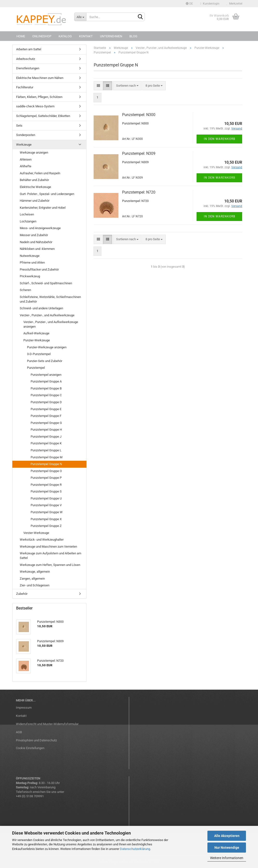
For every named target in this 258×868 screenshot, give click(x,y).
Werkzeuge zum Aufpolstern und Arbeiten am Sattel (50, 556)
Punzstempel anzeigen (46, 375)
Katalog (65, 36)
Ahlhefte (26, 166)
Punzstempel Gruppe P (46, 478)
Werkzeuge (24, 145)
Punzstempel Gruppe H (46, 430)
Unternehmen (111, 36)
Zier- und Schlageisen (35, 585)
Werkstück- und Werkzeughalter (42, 540)
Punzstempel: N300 (139, 115)
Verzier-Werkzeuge (36, 533)
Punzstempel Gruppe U (46, 498)
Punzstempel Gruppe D (46, 402)
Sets (19, 126)
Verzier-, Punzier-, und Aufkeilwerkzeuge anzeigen (51, 324)
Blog (133, 36)
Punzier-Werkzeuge (37, 340)
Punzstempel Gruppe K (46, 443)
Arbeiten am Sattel (29, 49)
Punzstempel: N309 (139, 153)
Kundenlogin (210, 4)
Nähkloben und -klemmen (37, 249)
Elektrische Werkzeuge (35, 187)
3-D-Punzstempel (39, 354)
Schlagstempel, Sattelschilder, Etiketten (43, 116)
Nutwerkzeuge (30, 256)
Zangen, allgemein (32, 579)
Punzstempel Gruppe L (46, 450)
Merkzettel (235, 4)
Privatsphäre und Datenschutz (36, 740)
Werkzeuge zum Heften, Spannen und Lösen (50, 565)
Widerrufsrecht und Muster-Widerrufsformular (47, 724)
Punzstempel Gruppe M (46, 457)
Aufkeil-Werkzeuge (36, 333)
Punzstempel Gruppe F (46, 416)
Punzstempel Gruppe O (46, 471)
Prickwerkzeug (30, 276)
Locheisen (27, 214)
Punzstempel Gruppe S (46, 491)
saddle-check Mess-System (35, 106)
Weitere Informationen (227, 858)
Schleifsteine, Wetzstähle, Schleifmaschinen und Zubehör (50, 299)
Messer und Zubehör (34, 235)
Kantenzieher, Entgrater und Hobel (43, 208)
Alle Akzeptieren (227, 836)
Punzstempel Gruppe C (46, 395)
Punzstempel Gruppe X (46, 519)
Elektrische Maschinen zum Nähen (40, 78)
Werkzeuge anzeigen (34, 152)
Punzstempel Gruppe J (46, 437)
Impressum (24, 708)
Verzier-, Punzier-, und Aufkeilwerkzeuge (47, 315)
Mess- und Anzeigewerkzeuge (40, 228)
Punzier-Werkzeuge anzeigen (47, 347)
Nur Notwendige (227, 848)
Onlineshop (42, 36)
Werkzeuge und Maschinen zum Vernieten (48, 547)
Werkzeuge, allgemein (35, 572)
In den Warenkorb (219, 139)
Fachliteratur (25, 87)
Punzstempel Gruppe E (46, 409)
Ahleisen (26, 159)
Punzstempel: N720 (139, 192)
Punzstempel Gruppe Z (46, 526)
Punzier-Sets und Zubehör (45, 361)
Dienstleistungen (28, 68)
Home (21, 36)
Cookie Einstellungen (30, 748)
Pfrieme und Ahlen (32, 262)
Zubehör (22, 594)
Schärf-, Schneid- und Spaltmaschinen (46, 283)
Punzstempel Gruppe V (46, 505)
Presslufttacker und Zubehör (39, 269)
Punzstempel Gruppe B (46, 388)
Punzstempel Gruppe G (46, 423)
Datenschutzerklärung (135, 849)
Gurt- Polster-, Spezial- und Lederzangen (47, 194)
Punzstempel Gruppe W (47, 512)
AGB (19, 732)
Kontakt (86, 36)
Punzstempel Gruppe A (46, 381)
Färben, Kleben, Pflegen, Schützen (39, 97)
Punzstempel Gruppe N (46, 464)
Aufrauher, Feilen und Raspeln (40, 173)
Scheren (25, 290)
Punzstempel (36, 368)
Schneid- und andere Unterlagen (41, 308)
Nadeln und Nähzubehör (36, 242)
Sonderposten (26, 135)
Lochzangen (28, 221)
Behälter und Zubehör (34, 180)
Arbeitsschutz (26, 59)
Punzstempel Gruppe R (46, 485)
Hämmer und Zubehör (35, 201)
